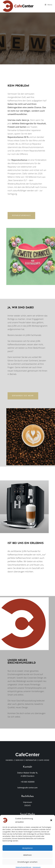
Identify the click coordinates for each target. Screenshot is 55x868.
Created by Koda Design (28, 827)
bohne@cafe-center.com (27, 788)
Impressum (27, 802)
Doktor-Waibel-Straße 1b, (28, 773)
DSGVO (28, 806)
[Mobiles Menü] (49, 5)
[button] (51, 850)
